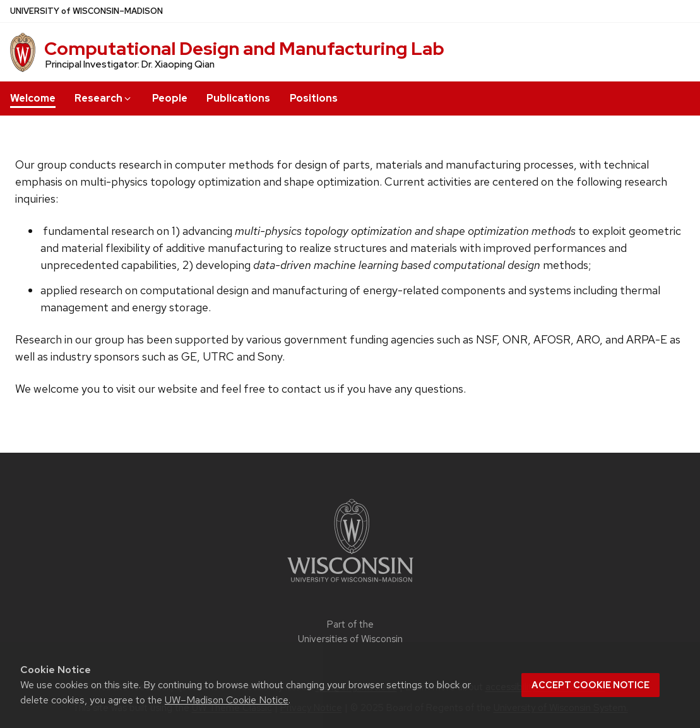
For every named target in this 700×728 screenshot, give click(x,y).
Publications (238, 98)
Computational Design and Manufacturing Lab (244, 49)
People (170, 98)
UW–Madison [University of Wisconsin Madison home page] (86, 11)
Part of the (350, 632)
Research (104, 98)
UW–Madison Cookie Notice (227, 700)
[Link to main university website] (350, 584)
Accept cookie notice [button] (590, 685)
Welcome (33, 98)
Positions (314, 98)
